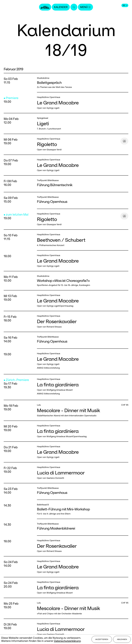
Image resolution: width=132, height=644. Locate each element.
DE (125, 5)
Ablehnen (122, 639)
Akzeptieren (102, 639)
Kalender (61, 7)
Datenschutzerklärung (67, 641)
